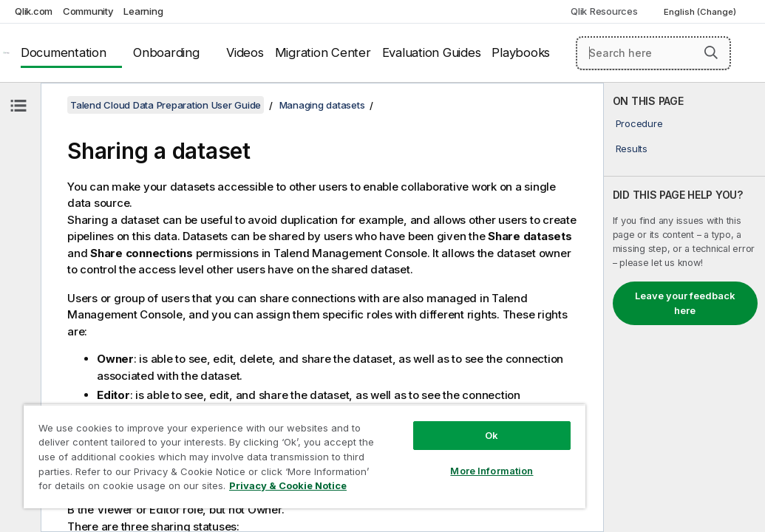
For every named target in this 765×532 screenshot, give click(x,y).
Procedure (639, 123)
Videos (245, 52)
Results (632, 149)
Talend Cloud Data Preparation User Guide (166, 105)
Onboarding (166, 52)
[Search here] (653, 53)
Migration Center (323, 52)
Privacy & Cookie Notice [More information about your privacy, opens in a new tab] (143, 488)
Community (88, 11)
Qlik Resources (604, 11)
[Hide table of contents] (18, 106)
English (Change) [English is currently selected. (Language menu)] (701, 12)
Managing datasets (322, 105)
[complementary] (684, 307)
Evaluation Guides (432, 52)
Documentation (64, 52)
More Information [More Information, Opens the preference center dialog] (392, 445)
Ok (392, 409)
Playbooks (521, 52)
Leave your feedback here (685, 303)
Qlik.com (34, 11)
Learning (143, 11)
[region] (245, 443)
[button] (711, 52)
